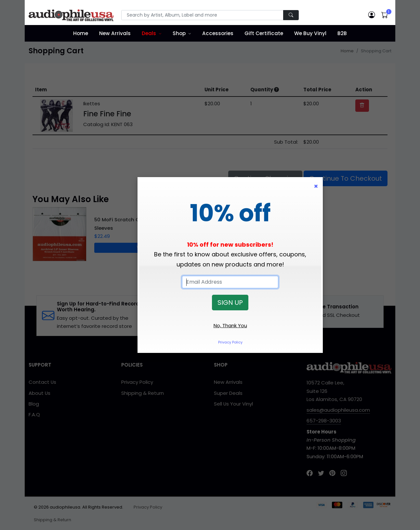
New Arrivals (115, 33)
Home (81, 33)
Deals (149, 33)
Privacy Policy (230, 342)
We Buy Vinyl (310, 33)
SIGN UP (230, 303)
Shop (179, 33)
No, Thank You (230, 325)
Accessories (218, 33)
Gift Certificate (264, 33)
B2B (342, 33)
